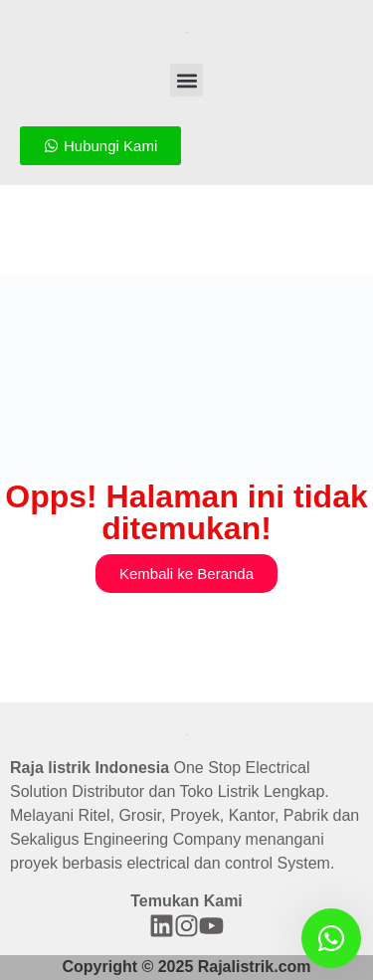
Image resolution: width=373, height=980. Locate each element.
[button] (186, 80)
